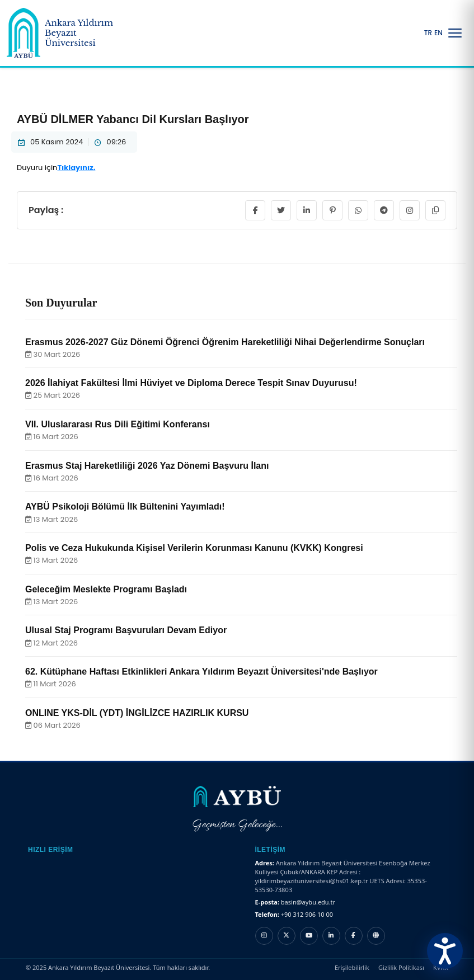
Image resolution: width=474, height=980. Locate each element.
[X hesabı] (287, 936)
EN (438, 33)
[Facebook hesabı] (354, 936)
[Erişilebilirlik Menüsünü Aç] (445, 951)
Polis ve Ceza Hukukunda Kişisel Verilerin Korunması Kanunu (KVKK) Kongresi (194, 548)
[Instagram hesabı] (264, 936)
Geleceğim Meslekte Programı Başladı (106, 589)
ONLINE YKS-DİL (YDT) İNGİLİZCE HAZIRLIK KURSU (137, 713)
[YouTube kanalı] (309, 936)
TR (428, 33)
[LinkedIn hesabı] (331, 936)
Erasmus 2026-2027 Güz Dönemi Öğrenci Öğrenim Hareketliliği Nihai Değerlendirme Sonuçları (225, 342)
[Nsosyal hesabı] (376, 936)
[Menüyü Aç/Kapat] (455, 33)
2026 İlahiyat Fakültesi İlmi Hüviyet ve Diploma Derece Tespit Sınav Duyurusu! (191, 383)
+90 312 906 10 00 (307, 914)
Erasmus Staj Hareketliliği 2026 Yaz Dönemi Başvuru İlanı (147, 466)
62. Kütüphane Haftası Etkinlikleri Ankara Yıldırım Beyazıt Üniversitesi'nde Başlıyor (201, 672)
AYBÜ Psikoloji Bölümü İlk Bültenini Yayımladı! (125, 507)
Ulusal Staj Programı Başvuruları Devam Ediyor (126, 630)
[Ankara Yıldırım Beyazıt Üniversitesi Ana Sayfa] (65, 33)
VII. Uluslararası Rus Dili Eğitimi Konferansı (118, 424)
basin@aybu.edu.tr (308, 902)
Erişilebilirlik (352, 967)
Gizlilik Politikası (401, 967)
